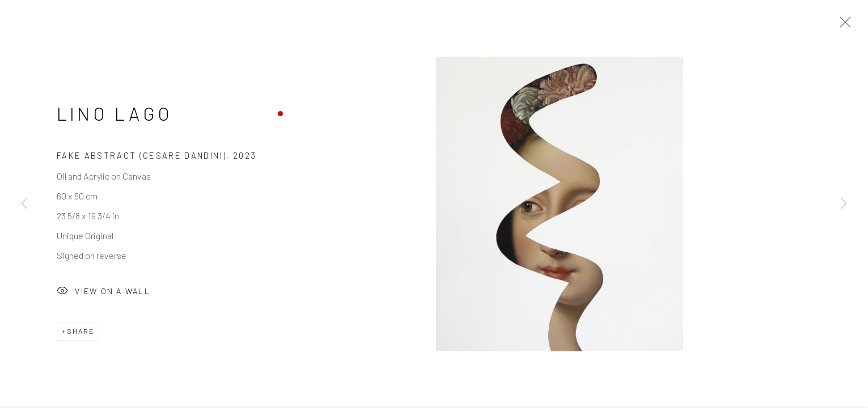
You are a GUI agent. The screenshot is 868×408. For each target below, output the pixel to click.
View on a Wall (103, 294)
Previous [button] (24, 204)
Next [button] (844, 204)
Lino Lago (115, 116)
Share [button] (81, 333)
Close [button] (842, 25)
